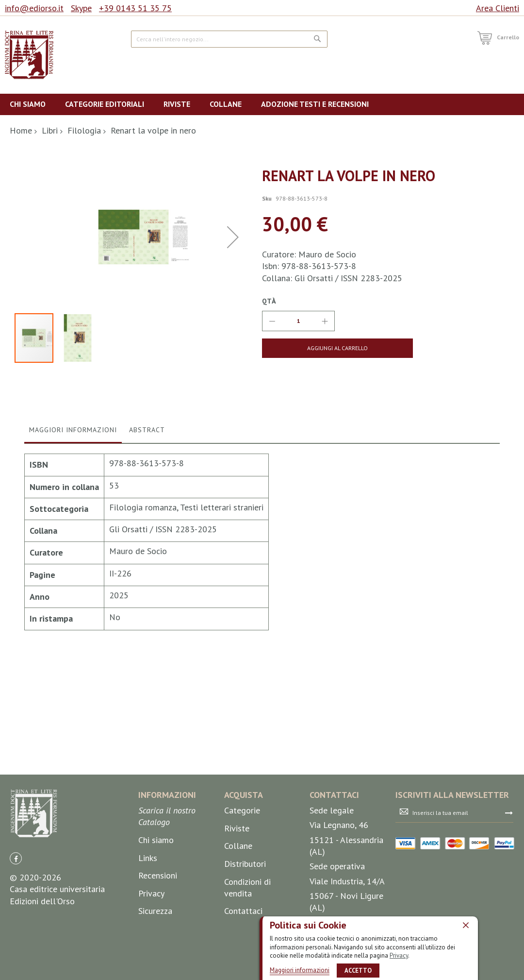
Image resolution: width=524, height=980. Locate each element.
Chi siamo (156, 899)
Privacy (399, 955)
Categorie (242, 870)
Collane (238, 905)
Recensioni (158, 935)
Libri (50, 130)
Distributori (245, 923)
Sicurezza (155, 970)
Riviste (237, 887)
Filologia (84, 130)
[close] (466, 925)
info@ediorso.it (34, 8)
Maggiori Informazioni (73, 580)
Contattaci (243, 970)
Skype (81, 8)
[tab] (73, 582)
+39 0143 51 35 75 (135, 8)
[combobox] (229, 39)
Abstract (147, 580)
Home (21, 130)
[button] (233, 312)
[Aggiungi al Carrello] (318, 348)
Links (148, 917)
